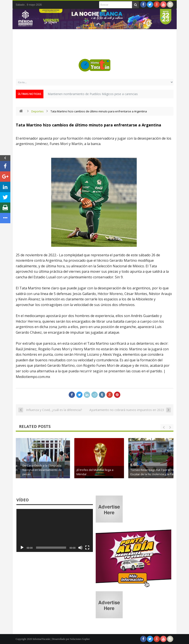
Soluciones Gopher (80, 639)
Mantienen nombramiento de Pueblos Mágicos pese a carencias (93, 94)
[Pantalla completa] (87, 548)
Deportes (37, 111)
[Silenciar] (80, 548)
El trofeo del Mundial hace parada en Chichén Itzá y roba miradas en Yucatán (52, 470)
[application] (55, 530)
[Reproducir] (22, 548)
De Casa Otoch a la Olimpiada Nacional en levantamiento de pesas (99, 470)
